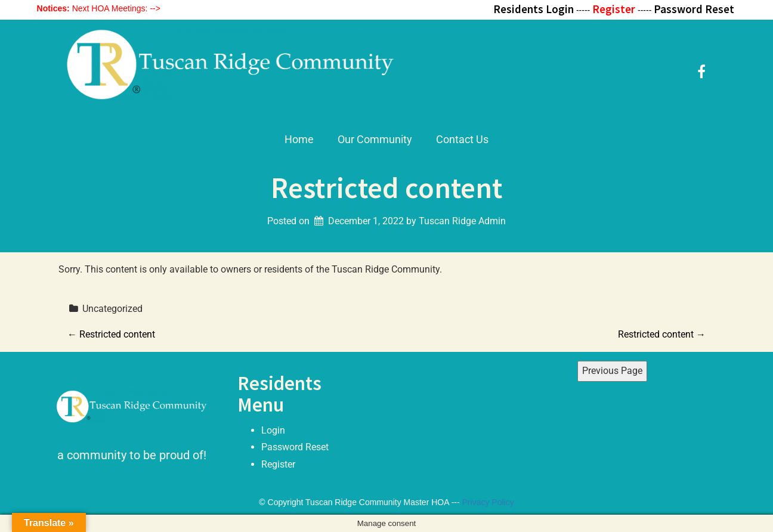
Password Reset (295, 447)
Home (299, 139)
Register (278, 464)
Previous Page (612, 371)
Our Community (375, 139)
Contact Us (462, 139)
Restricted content (111, 334)
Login (273, 430)
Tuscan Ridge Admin (462, 221)
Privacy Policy (488, 502)
